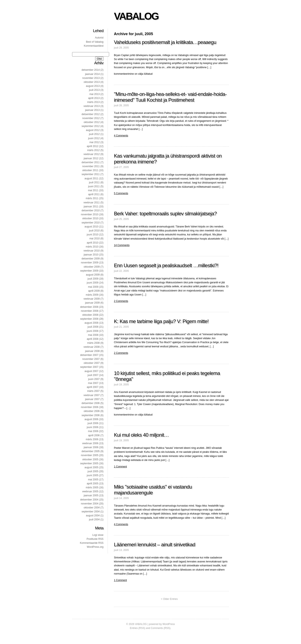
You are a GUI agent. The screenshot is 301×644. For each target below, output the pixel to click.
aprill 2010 (92, 243)
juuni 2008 (92, 331)
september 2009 (89, 271)
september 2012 (91, 126)
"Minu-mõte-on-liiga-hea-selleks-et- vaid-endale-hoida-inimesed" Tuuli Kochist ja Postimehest (170, 97)
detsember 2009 (91, 259)
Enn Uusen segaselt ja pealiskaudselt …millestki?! (166, 265)
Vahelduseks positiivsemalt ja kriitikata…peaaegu (165, 42)
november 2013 (91, 78)
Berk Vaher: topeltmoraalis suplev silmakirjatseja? (165, 214)
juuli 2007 (93, 375)
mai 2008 (93, 335)
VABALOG (136, 16)
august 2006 (91, 419)
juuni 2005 (92, 475)
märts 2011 (92, 198)
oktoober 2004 (92, 508)
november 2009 (90, 263)
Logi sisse (98, 535)
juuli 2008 (93, 327)
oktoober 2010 (90, 218)
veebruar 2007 (92, 395)
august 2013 (93, 86)
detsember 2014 (91, 70)
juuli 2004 (94, 520)
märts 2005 (92, 487)
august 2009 (93, 275)
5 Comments (121, 193)
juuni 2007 (94, 379)
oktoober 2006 (92, 411)
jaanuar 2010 (91, 255)
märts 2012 (93, 150)
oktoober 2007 (92, 363)
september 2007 (89, 367)
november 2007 (91, 359)
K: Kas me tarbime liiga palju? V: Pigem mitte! (161, 321)
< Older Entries (169, 599)
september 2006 (91, 415)
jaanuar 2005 (91, 495)
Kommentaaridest (94, 46)
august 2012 (93, 130)
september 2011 (91, 174)
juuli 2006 (93, 423)
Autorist (99, 38)
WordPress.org (95, 547)
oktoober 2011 (90, 170)
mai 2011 (93, 190)
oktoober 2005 (90, 459)
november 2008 (90, 311)
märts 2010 (92, 247)
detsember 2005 (91, 451)
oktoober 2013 (92, 82)
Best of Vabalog (95, 42)
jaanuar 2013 (92, 110)
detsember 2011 (91, 162)
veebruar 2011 (92, 203)
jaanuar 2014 (92, 74)
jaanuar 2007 (92, 399)
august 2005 (91, 467)
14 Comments (122, 245)
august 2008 (91, 323)
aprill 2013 (94, 98)
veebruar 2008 (92, 347)
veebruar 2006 (90, 443)
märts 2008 (93, 343)
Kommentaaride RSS (92, 543)
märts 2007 (93, 391)
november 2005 (90, 455)
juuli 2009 (93, 279)
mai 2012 (95, 142)
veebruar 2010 (92, 251)
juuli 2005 (93, 471)
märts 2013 (93, 102)
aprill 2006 (94, 435)
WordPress (169, 624)
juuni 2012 (94, 138)
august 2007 (91, 371)
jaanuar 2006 (91, 447)
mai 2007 (93, 383)
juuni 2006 (92, 427)
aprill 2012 (92, 146)
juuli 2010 (94, 231)
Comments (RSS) (161, 628)
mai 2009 (93, 287)
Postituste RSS (95, 539)
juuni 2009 (92, 283)
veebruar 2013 (92, 106)
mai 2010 (95, 239)
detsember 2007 (89, 355)
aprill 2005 (92, 484)
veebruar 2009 (92, 299)
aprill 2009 (94, 291)
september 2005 (89, 463)
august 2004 (93, 516)
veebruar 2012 (92, 154)
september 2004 (91, 512)
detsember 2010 (91, 210)
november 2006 (90, 407)
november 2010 (90, 214)
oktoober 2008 (90, 315)
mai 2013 (95, 94)
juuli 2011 (94, 182)
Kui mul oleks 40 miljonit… (141, 435)
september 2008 (89, 319)
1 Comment (120, 467)
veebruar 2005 (90, 491)
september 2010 (91, 223)
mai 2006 (93, 431)
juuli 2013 (94, 90)
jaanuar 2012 (91, 158)
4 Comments (121, 136)
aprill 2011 (94, 194)
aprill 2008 (92, 339)
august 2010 (91, 227)
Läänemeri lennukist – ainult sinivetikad (155, 545)
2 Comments (121, 301)
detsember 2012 (91, 114)
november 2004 (90, 504)
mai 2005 (93, 480)
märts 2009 (92, 295)
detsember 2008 (89, 307)
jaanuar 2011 (91, 207)
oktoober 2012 (92, 122)
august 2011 (91, 178)
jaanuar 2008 (92, 351)
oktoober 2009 (92, 267)
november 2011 (91, 166)
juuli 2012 (94, 134)
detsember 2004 (89, 500)
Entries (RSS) (137, 628)
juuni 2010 (92, 235)
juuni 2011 (94, 186)
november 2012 (91, 118)
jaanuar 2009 (92, 303)
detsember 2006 (91, 403)
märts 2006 (92, 439)
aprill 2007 (92, 387)
